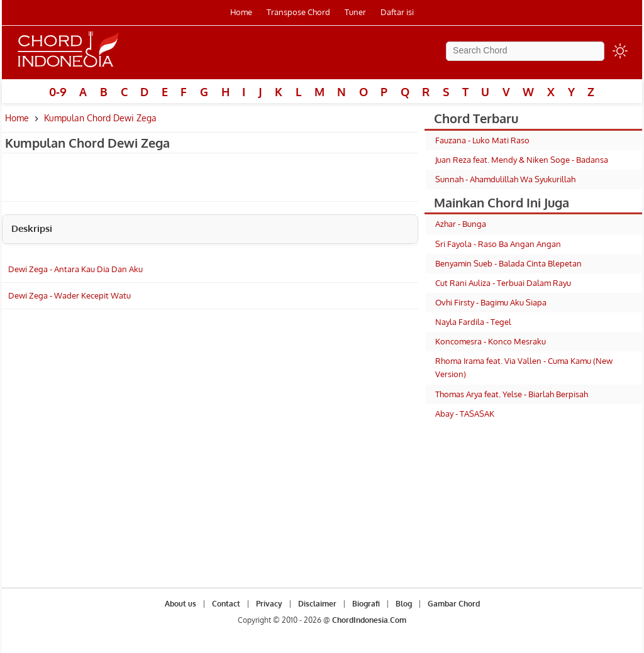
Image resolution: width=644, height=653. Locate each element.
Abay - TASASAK (465, 414)
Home (241, 12)
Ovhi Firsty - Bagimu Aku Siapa (491, 302)
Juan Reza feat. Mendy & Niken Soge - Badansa (522, 160)
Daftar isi (397, 12)
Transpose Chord (298, 12)
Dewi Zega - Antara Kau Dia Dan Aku (75, 269)
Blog (404, 604)
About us (180, 604)
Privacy (269, 604)
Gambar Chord (454, 604)
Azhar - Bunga (461, 224)
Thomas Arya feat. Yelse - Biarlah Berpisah (512, 394)
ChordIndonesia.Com (369, 620)
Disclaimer (317, 604)
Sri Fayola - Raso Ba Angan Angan (498, 244)
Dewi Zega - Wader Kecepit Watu (69, 295)
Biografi (366, 604)
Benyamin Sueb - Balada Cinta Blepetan (508, 263)
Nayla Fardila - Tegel (473, 322)
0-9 (58, 92)
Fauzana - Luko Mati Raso (482, 140)
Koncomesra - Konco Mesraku (491, 341)
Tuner (355, 12)
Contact (226, 604)
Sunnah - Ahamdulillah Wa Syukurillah (505, 179)
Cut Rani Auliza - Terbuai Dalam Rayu (503, 283)
